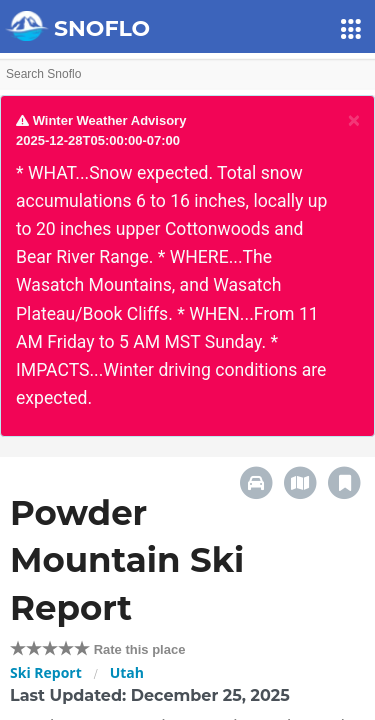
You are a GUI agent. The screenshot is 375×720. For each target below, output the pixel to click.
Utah (127, 672)
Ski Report (46, 672)
